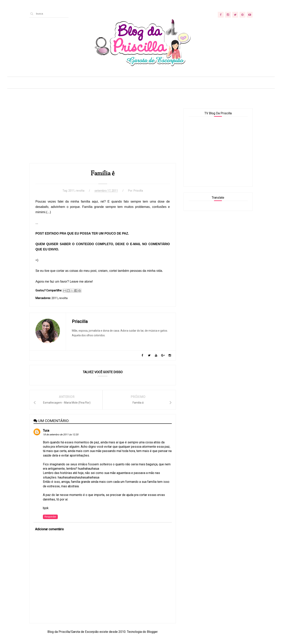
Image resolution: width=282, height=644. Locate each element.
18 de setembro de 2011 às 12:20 (61, 435)
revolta (80, 191)
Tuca (46, 431)
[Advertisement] (103, 136)
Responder (50, 517)
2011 (71, 191)
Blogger (152, 632)
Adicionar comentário (49, 529)
